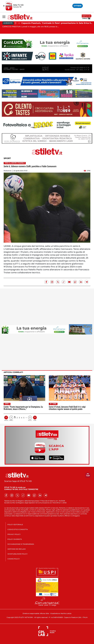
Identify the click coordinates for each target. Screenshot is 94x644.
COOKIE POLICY (14, 559)
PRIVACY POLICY (14, 534)
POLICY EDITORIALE (15, 525)
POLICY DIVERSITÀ (15, 539)
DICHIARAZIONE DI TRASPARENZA (21, 544)
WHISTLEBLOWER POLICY (18, 554)
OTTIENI (78, 6)
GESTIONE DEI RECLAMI (17, 549)
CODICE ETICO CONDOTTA (18, 529)
